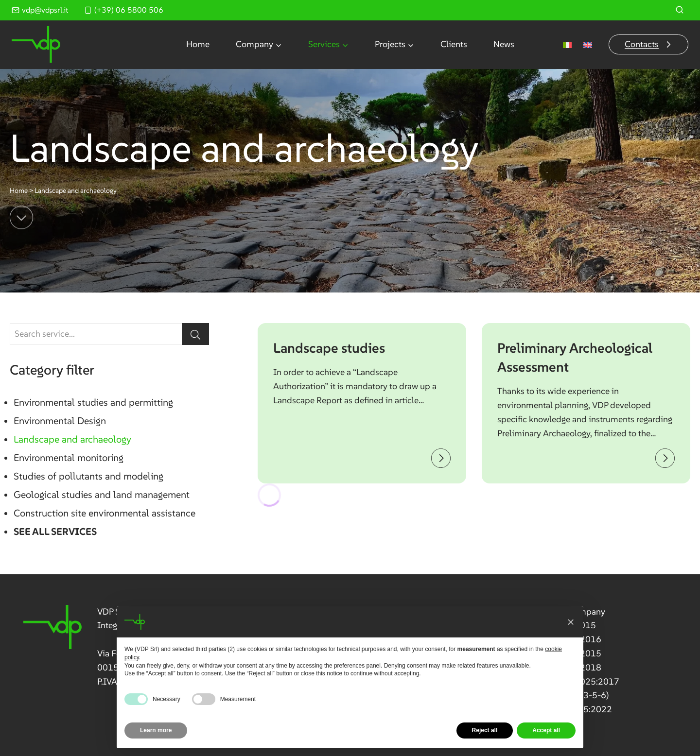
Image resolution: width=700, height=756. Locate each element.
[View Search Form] (680, 10)
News (504, 44)
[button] (571, 622)
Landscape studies (329, 348)
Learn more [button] (156, 730)
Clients (454, 44)
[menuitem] (567, 44)
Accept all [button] (546, 730)
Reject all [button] (485, 730)
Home (198, 44)
